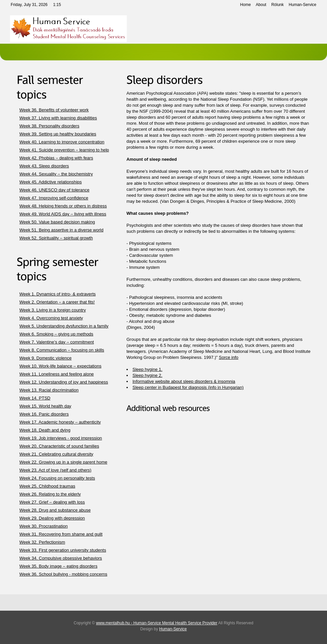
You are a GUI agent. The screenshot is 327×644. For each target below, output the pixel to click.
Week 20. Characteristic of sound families (59, 446)
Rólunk (277, 5)
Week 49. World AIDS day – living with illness (63, 214)
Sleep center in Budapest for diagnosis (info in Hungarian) (188, 387)
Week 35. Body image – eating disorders (58, 566)
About (261, 5)
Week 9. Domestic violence (46, 358)
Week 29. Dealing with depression (52, 518)
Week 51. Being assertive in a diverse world (61, 230)
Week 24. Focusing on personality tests (57, 478)
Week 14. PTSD (35, 398)
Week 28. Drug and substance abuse (55, 510)
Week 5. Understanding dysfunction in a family (64, 326)
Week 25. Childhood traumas (47, 486)
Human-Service (302, 5)
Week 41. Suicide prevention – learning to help (64, 150)
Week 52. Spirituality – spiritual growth (56, 238)
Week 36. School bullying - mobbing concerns (63, 574)
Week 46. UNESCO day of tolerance (54, 190)
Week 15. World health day (45, 406)
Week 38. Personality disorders (49, 126)
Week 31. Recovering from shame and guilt (61, 534)
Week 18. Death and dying (45, 430)
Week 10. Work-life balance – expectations (60, 366)
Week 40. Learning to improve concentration (62, 142)
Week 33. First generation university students (63, 550)
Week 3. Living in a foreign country (53, 310)
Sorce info (229, 357)
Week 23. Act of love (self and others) (55, 470)
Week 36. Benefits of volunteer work (54, 110)
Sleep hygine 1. (147, 369)
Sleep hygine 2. (147, 375)
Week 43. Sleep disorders (44, 166)
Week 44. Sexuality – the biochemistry (56, 174)
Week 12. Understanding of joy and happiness (64, 382)
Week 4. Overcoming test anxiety (51, 318)
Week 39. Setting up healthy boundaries (58, 134)
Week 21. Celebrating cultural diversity (56, 454)
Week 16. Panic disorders (44, 414)
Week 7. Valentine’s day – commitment (57, 342)
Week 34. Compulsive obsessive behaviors (61, 558)
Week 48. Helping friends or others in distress (63, 206)
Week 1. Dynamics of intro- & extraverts (58, 294)
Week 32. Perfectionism (42, 542)
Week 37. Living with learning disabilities (58, 118)
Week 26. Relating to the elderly (50, 494)
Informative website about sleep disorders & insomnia (184, 381)
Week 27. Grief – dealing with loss (52, 502)
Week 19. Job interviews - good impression (61, 438)
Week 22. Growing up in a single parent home (63, 462)
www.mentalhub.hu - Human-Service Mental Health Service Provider (157, 623)
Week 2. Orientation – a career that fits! (57, 302)
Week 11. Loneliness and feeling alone (57, 374)
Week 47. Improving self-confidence (54, 198)
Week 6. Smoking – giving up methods (56, 334)
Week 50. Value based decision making (57, 222)
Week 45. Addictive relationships (51, 182)
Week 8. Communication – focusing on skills (62, 350)
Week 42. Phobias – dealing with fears (56, 158)
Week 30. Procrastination (44, 526)
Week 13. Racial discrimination (49, 390)
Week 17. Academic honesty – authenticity (60, 422)
